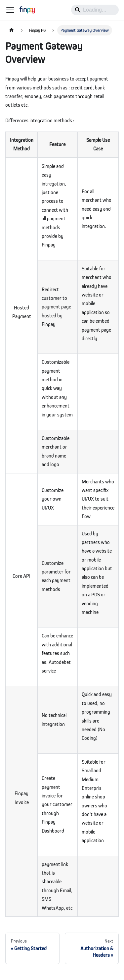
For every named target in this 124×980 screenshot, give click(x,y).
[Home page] (12, 30)
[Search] (95, 10)
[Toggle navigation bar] (10, 10)
